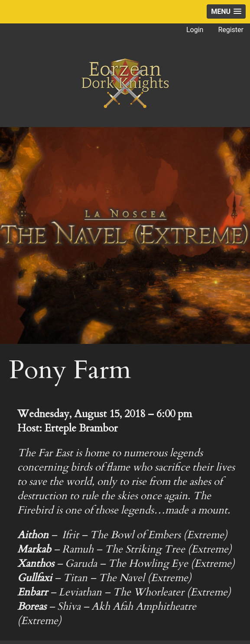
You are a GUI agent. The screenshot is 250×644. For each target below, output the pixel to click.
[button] (226, 11)
